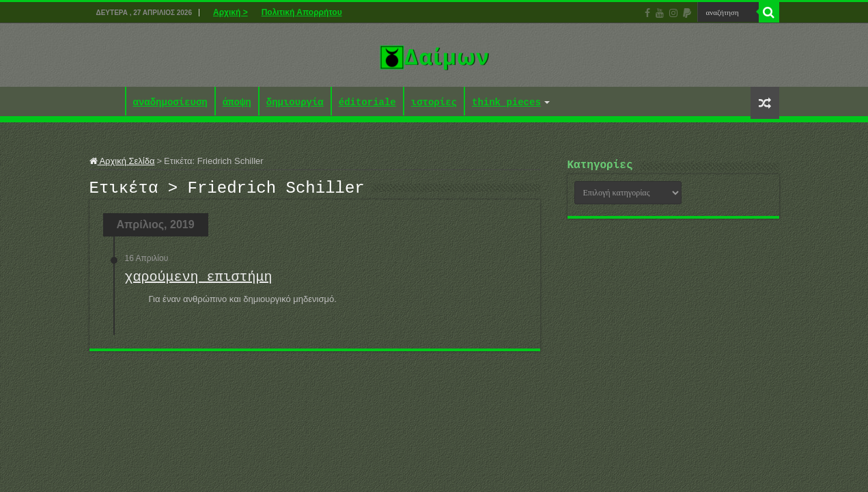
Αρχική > (230, 12)
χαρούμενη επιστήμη (199, 281)
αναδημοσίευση (170, 103)
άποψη (237, 103)
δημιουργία (295, 103)
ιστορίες (434, 103)
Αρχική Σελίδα (122, 161)
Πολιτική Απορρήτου (302, 12)
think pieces (506, 103)
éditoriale (367, 103)
